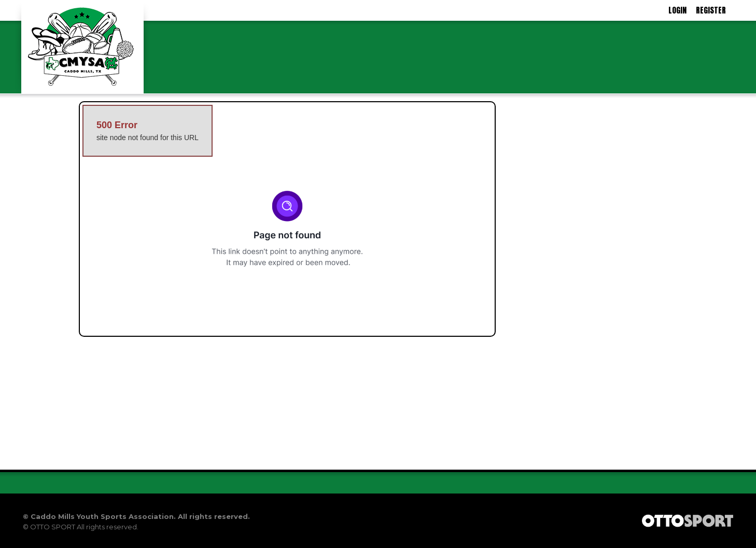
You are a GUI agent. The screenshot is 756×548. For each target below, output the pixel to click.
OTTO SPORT (53, 527)
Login (677, 10)
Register (711, 10)
